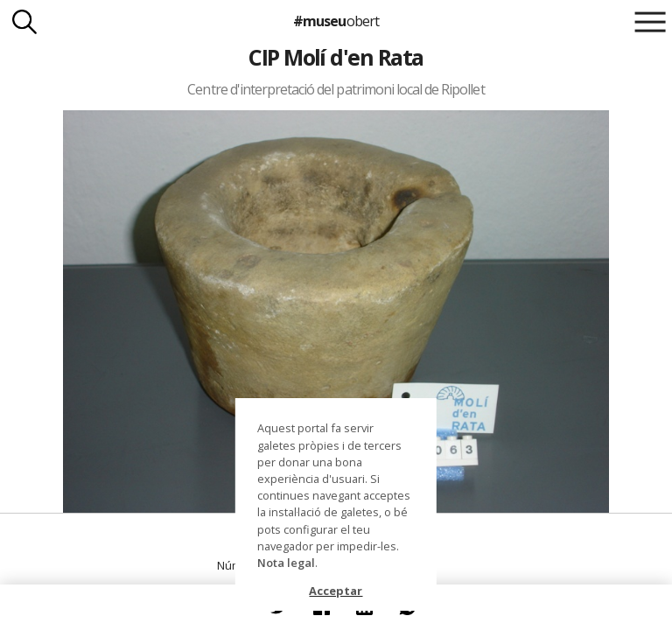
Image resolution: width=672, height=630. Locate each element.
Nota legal (286, 563)
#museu (336, 21)
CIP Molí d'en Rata (336, 57)
